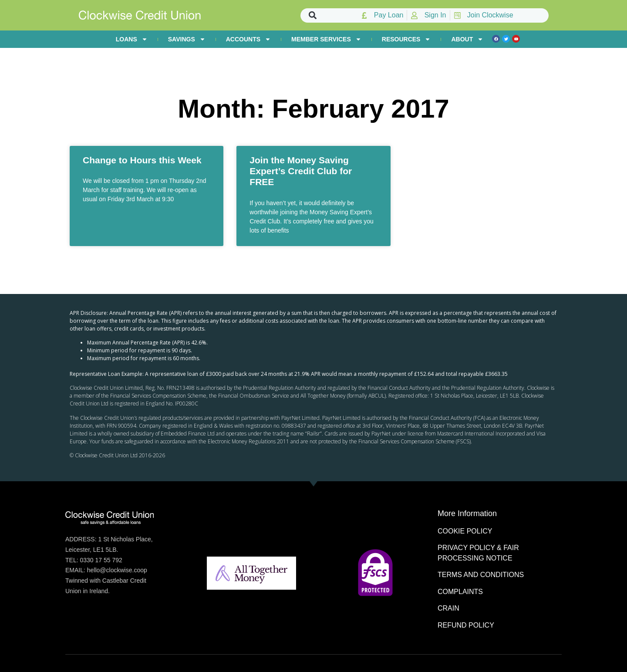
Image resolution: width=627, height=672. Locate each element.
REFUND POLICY (466, 625)
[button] (313, 15)
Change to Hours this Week (142, 160)
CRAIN (448, 608)
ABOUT (467, 39)
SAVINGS (187, 39)
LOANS (132, 39)
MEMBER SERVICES (326, 39)
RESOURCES (406, 39)
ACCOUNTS (248, 39)
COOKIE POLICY (465, 531)
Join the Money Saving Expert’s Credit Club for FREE (301, 171)
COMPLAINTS (460, 592)
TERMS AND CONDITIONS (481, 575)
